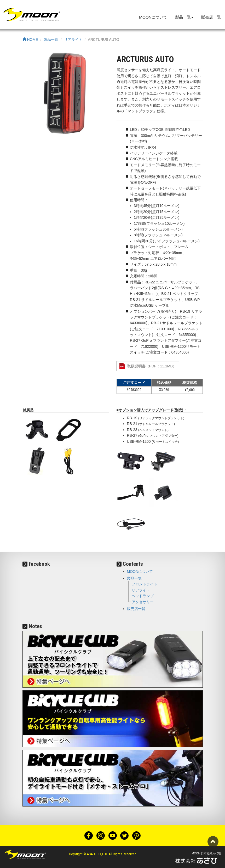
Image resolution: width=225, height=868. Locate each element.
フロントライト (145, 584)
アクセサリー (143, 602)
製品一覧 (51, 40)
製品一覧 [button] (184, 17)
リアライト (73, 40)
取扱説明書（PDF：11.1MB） (152, 366)
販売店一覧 (211, 17)
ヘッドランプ (143, 596)
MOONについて (153, 17)
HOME (30, 40)
